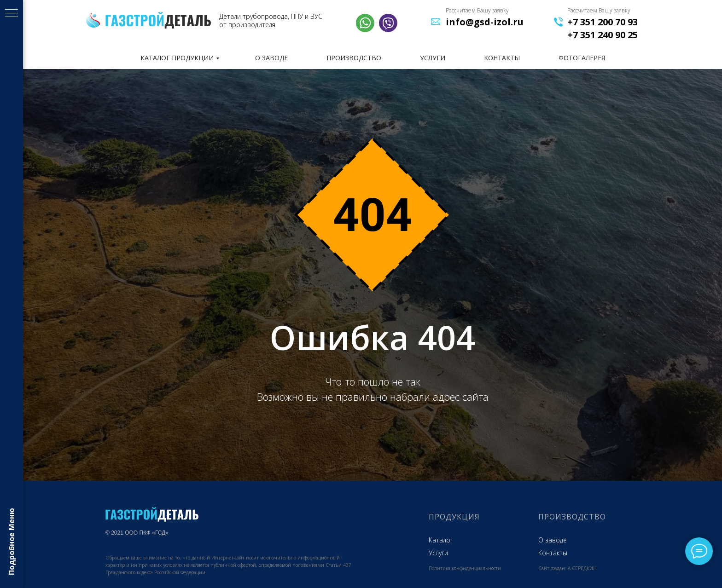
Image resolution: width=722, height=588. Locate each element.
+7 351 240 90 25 (603, 35)
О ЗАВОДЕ (271, 58)
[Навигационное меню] (12, 14)
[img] (158, 20)
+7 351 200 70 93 (603, 22)
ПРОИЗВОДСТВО (354, 58)
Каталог (441, 540)
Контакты (553, 553)
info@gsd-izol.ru (485, 22)
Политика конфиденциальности (465, 568)
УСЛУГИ (433, 58)
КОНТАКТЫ (502, 58)
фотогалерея (582, 58)
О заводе (553, 540)
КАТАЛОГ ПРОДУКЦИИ (177, 58)
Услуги (438, 553)
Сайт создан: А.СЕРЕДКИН (568, 568)
